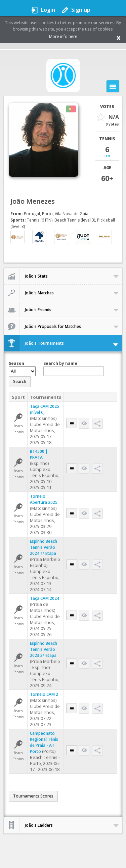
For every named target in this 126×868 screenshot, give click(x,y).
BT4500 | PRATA (39, 454)
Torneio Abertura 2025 (44, 499)
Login (48, 10)
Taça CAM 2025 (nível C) (45, 409)
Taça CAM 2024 (45, 598)
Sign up (81, 10)
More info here (63, 36)
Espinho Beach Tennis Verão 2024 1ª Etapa (44, 547)
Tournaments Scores (33, 796)
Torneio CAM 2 (44, 694)
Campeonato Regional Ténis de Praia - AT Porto (44, 742)
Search (20, 381)
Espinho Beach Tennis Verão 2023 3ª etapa (44, 649)
